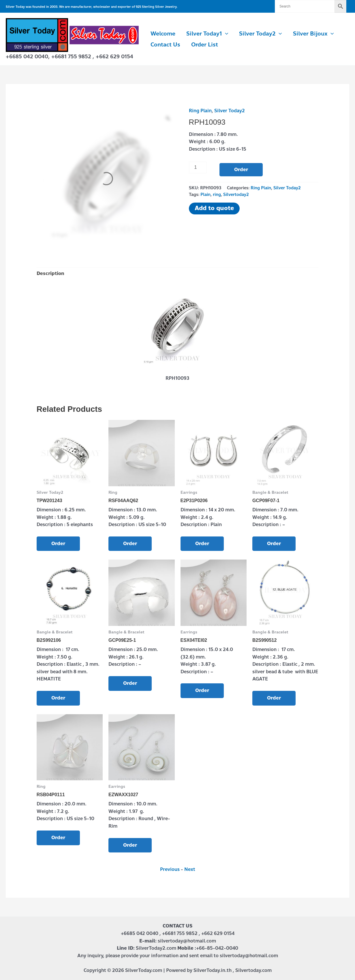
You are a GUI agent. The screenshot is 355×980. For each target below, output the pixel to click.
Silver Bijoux (313, 34)
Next (190, 869)
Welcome (163, 34)
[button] (225, 34)
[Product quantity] (198, 167)
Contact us (165, 45)
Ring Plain (200, 111)
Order (241, 170)
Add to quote (214, 208)
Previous (170, 869)
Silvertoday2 (236, 194)
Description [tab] (50, 273)
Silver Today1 (207, 34)
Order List (205, 45)
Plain (205, 194)
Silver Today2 (260, 34)
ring (217, 194)
